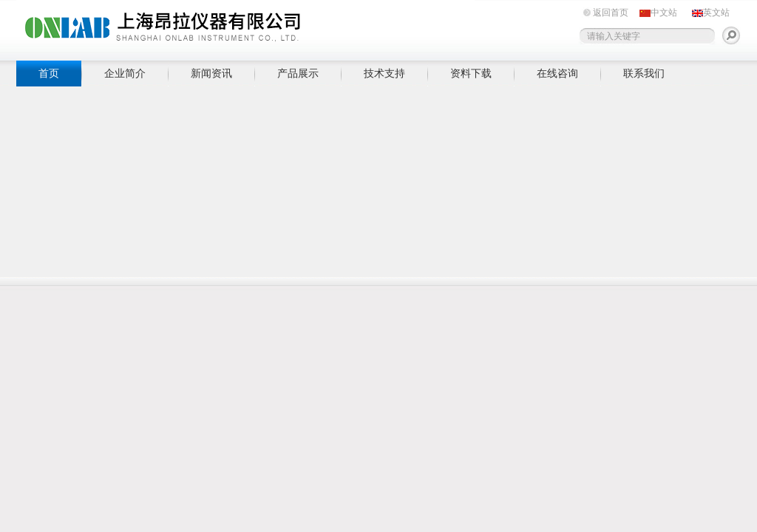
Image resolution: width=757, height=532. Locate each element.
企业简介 (125, 73)
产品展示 (298, 73)
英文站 (716, 13)
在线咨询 (557, 73)
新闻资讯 (211, 73)
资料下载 (471, 73)
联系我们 (644, 73)
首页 (49, 73)
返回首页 (611, 13)
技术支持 (384, 73)
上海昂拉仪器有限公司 (245, 28)
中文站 (664, 13)
